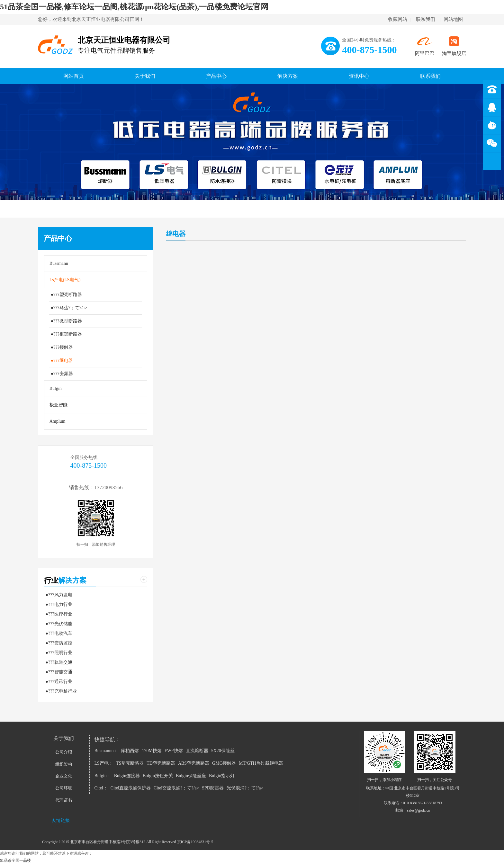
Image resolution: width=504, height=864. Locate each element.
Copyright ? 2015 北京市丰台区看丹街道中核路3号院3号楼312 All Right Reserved (110, 842)
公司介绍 (64, 752)
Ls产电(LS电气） (66, 280)
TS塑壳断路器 (130, 763)
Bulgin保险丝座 (191, 776)
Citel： (101, 788)
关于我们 (145, 76)
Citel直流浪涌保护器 (131, 788)
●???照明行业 (59, 653)
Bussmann (59, 263)
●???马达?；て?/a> (69, 308)
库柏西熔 (130, 751)
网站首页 (74, 76)
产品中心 (216, 76)
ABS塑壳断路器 (194, 763)
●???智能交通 (59, 672)
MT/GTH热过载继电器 (261, 763)
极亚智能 (59, 405)
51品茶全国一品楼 (15, 860)
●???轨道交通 (59, 662)
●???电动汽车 (59, 633)
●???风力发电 (59, 595)
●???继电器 (62, 360)
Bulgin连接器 (127, 776)
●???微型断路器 (66, 321)
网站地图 (453, 19)
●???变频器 (62, 374)
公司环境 (64, 788)
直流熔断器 (197, 751)
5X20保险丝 (223, 751)
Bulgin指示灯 (222, 776)
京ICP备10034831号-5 (195, 842)
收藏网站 (398, 19)
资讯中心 (359, 76)
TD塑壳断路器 (161, 763)
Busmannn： (106, 751)
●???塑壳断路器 (66, 295)
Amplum (58, 421)
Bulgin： (103, 776)
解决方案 (288, 76)
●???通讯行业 (59, 682)
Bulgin (56, 388)
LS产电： (104, 763)
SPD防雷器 (213, 788)
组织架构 (64, 764)
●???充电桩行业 (61, 691)
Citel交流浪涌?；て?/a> (177, 788)
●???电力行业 (59, 604)
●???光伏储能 (59, 624)
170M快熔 (152, 751)
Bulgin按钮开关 (158, 776)
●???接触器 (62, 347)
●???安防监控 (59, 643)
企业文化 (64, 776)
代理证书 (64, 800)
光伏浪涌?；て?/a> (245, 788)
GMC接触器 (224, 763)
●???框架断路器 (66, 334)
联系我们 (426, 19)
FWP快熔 (174, 751)
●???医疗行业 (59, 614)
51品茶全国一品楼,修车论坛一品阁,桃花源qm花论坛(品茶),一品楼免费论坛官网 (134, 7)
